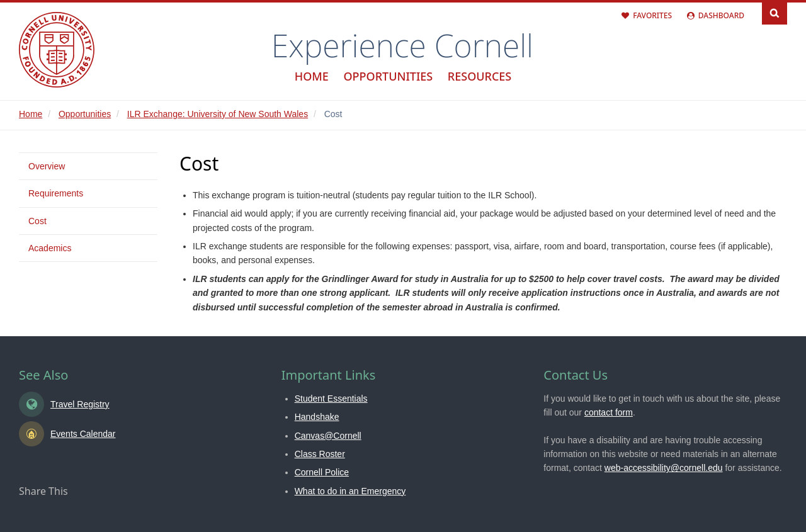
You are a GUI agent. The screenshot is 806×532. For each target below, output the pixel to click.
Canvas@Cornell (328, 436)
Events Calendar (83, 434)
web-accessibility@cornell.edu (664, 468)
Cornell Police (322, 472)
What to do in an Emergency (350, 491)
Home (312, 76)
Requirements (56, 193)
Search (775, 12)
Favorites (652, 15)
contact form (609, 412)
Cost (37, 221)
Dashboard (721, 15)
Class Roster (320, 454)
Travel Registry (80, 404)
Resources (480, 76)
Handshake (317, 417)
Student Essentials (331, 399)
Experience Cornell (402, 45)
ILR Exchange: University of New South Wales (218, 114)
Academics (50, 248)
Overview (47, 166)
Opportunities (388, 76)
